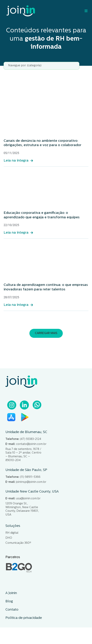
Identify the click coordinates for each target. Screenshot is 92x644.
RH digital (12, 533)
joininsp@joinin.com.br (31, 482)
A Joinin (11, 593)
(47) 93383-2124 (31, 439)
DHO (9, 538)
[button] (46, 333)
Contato (12, 610)
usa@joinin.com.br (28, 499)
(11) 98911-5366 (30, 477)
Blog (9, 602)
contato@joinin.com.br (31, 444)
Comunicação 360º (18, 543)
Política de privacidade (24, 618)
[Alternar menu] (85, 11)
